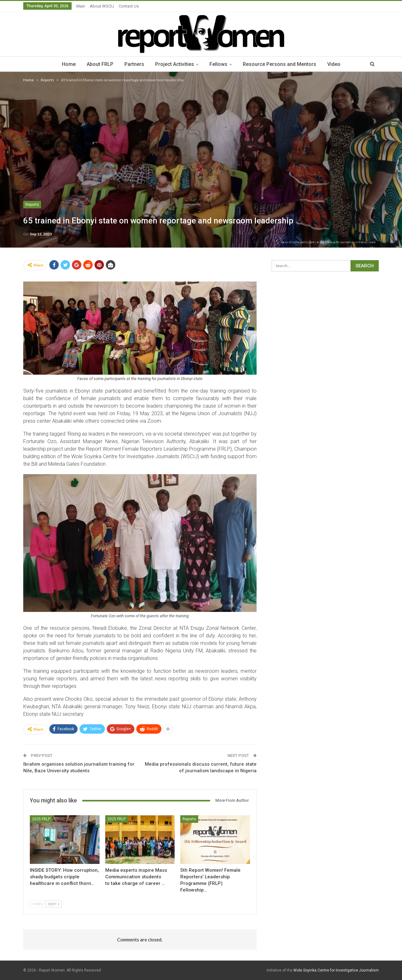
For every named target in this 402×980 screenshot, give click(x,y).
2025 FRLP (41, 819)
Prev (37, 904)
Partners (134, 64)
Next (54, 904)
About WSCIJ (102, 6)
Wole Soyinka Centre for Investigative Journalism (336, 970)
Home (69, 64)
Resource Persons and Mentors (280, 64)
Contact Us (129, 6)
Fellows (218, 64)
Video (334, 64)
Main (81, 6)
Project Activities (175, 64)
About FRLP (100, 64)
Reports (32, 205)
